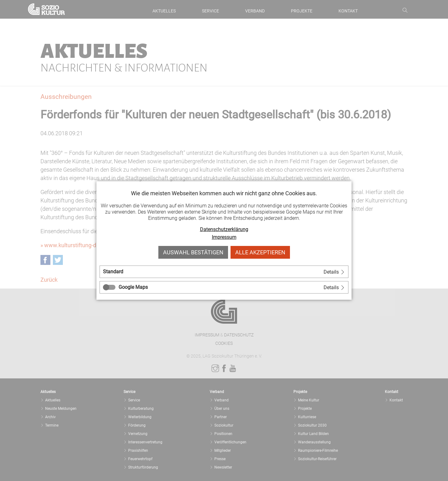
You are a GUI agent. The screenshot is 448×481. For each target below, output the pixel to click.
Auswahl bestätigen (193, 252)
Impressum (224, 237)
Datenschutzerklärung (224, 229)
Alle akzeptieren (260, 252)
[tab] (224, 272)
